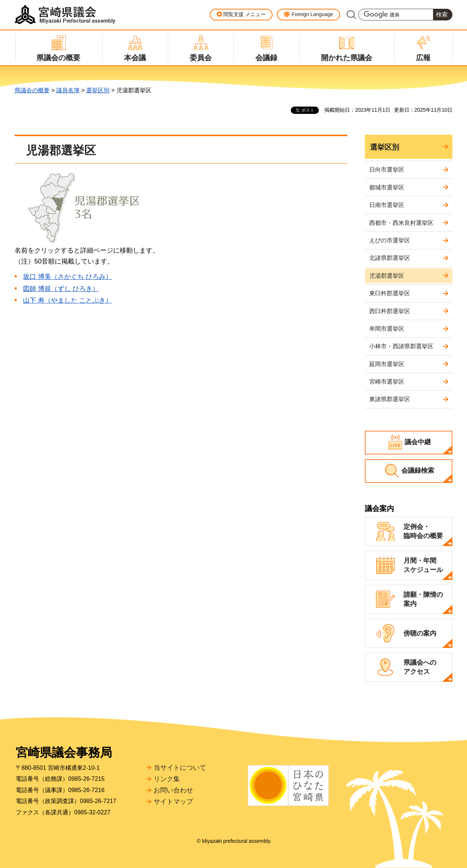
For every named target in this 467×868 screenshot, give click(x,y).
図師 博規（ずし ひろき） (61, 289)
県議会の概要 (32, 90)
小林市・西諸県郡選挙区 (401, 346)
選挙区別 (98, 90)
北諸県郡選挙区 (390, 258)
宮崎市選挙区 (387, 382)
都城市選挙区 (387, 187)
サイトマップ (173, 802)
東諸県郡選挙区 (390, 399)
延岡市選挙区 (387, 364)
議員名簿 (68, 90)
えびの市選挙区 (390, 240)
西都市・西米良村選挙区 (401, 223)
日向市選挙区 (387, 170)
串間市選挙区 (387, 329)
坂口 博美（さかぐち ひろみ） (67, 277)
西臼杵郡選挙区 (390, 311)
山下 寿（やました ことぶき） (67, 300)
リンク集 (167, 779)
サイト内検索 (351, 15)
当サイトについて (180, 768)
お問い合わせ (173, 790)
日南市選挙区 (387, 205)
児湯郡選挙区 (387, 276)
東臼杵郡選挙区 (390, 293)
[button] (241, 15)
